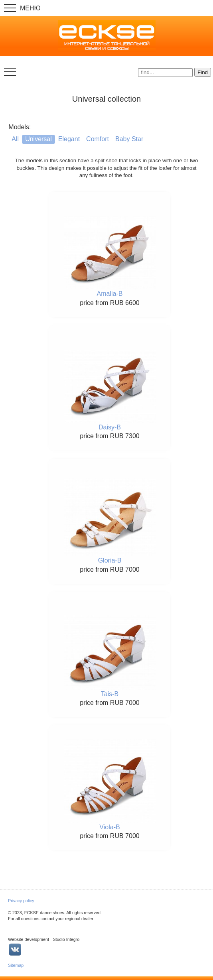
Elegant (69, 139)
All (15, 139)
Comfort (98, 139)
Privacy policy (21, 901)
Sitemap (16, 965)
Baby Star (129, 139)
